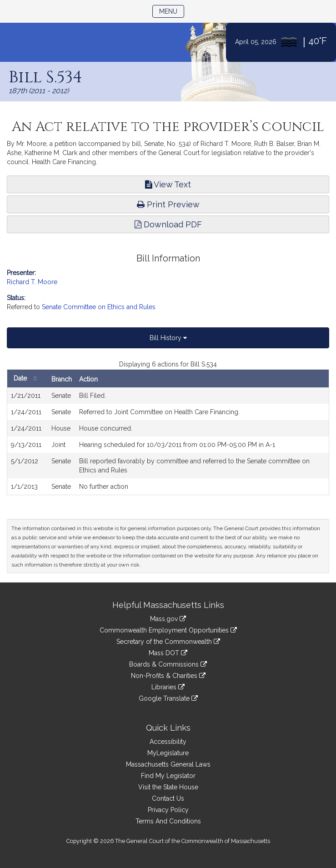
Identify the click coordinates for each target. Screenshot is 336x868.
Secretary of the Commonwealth (168, 642)
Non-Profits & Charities (168, 676)
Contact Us (168, 798)
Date (28, 379)
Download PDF (168, 224)
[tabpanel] (168, 427)
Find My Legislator (168, 776)
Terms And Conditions (168, 821)
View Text (168, 184)
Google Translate (168, 698)
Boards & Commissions (168, 664)
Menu (172, 11)
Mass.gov (168, 619)
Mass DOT (168, 653)
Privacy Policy (168, 810)
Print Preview (168, 204)
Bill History (168, 338)
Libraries (168, 687)
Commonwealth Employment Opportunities (168, 630)
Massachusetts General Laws (168, 764)
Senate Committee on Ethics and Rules (99, 307)
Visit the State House (168, 787)
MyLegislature (168, 753)
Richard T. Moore (32, 282)
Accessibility (168, 742)
